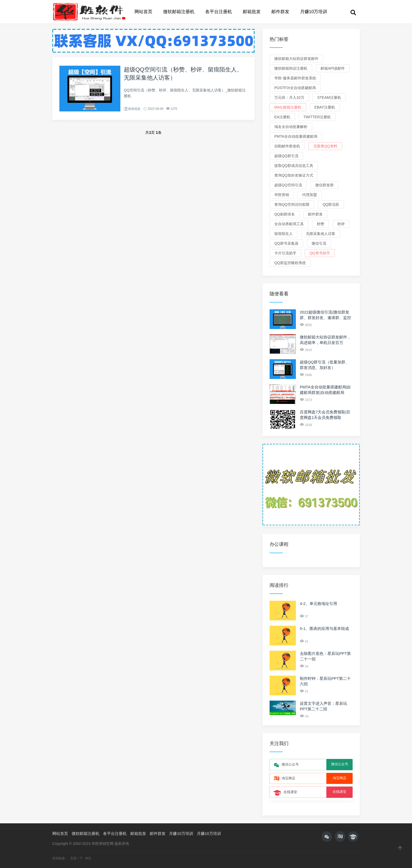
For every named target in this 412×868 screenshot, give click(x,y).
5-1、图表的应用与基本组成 (324, 628)
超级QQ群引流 (286, 156)
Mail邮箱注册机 (288, 107)
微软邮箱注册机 (179, 12)
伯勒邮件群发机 (287, 146)
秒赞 (321, 224)
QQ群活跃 (331, 204)
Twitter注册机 (317, 117)
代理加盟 (310, 195)
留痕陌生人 (284, 234)
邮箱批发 (252, 12)
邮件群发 (280, 12)
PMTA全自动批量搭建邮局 (296, 136)
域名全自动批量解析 (291, 127)
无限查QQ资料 (325, 146)
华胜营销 (282, 195)
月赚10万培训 (314, 12)
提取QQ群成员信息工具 (294, 166)
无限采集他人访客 (321, 234)
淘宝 (88, 858)
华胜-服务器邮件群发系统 (295, 78)
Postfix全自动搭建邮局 (295, 88)
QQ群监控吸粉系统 (290, 263)
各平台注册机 (219, 12)
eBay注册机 (325, 107)
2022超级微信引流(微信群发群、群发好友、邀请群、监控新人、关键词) (325, 318)
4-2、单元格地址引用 (318, 604)
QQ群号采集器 (286, 243)
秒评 (341, 224)
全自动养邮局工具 (289, 224)
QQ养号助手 (320, 253)
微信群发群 (325, 185)
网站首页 (143, 12)
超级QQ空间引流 (288, 185)
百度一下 (77, 858)
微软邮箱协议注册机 (291, 68)
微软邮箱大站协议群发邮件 (296, 59)
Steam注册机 (329, 97)
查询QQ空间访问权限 (292, 204)
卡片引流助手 (285, 253)
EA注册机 (282, 117)
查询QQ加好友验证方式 (294, 175)
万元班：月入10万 (289, 97)
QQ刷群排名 (285, 214)
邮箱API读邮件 (333, 68)
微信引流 (319, 243)
